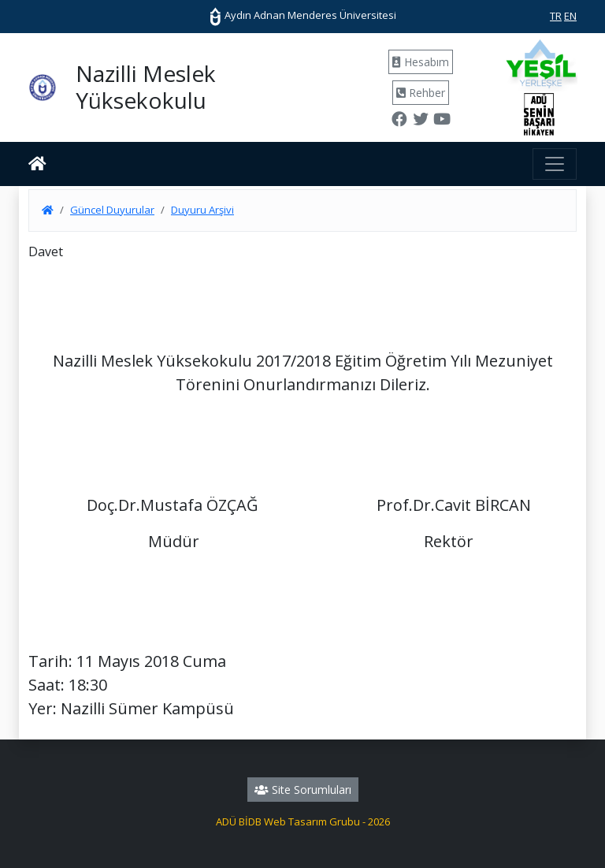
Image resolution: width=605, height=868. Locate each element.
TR (556, 16)
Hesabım (421, 62)
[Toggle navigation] (555, 164)
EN (570, 16)
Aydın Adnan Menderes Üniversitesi (302, 15)
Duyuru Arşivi (202, 210)
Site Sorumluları (303, 790)
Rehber (421, 93)
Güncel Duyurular (112, 210)
